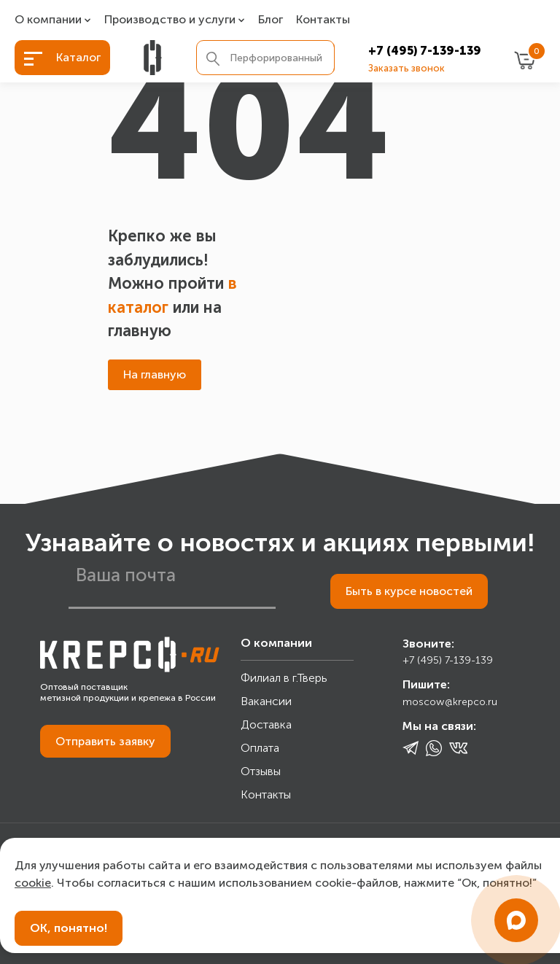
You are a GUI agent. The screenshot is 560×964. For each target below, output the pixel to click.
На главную (155, 374)
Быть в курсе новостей (409, 591)
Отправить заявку (105, 741)
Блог (271, 20)
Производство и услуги (170, 20)
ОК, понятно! (69, 928)
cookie (33, 883)
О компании (48, 20)
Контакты (323, 20)
